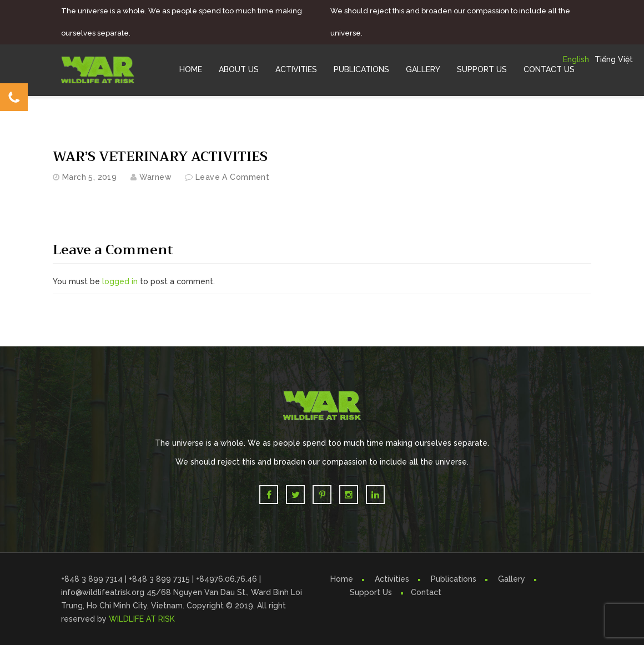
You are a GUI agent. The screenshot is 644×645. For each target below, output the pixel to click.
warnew (156, 177)
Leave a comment (232, 177)
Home (191, 69)
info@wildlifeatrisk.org (104, 592)
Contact (426, 592)
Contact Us (549, 69)
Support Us (482, 69)
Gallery (423, 69)
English (576, 59)
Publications (361, 69)
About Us (239, 69)
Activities (296, 69)
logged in (120, 281)
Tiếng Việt (614, 59)
